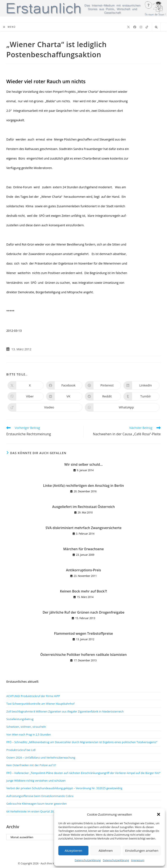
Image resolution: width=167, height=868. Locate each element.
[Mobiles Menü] (9, 27)
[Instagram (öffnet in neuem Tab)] (141, 27)
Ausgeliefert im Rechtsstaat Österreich (83, 507)
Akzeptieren (73, 850)
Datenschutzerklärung (88, 860)
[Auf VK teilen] (64, 396)
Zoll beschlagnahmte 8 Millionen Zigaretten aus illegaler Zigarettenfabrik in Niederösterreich (65, 711)
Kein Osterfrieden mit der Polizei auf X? (31, 765)
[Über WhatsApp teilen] (122, 407)
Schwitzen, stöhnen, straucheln (26, 727)
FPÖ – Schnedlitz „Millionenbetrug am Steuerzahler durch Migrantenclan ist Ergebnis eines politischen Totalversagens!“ (82, 742)
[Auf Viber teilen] (26, 396)
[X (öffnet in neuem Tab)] (128, 27)
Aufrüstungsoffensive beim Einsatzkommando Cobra (40, 796)
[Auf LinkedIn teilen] (141, 385)
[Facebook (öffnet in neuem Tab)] (135, 27)
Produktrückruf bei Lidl (21, 750)
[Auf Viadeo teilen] (45, 407)
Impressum (138, 860)
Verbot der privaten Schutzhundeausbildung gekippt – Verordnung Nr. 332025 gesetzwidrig (64, 788)
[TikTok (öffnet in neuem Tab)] (147, 27)
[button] (159, 814)
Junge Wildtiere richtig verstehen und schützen (36, 781)
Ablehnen (106, 850)
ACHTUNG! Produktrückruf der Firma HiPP (33, 696)
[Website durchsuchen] (156, 27)
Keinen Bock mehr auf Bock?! (83, 591)
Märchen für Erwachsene (83, 549)
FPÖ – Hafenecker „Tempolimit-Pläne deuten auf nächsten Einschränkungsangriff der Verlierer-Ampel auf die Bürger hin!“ (83, 773)
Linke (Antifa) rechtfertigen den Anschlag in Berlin (84, 486)
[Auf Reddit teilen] (103, 396)
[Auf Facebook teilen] (64, 385)
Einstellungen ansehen (142, 850)
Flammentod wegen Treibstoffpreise (84, 633)
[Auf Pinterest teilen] (103, 385)
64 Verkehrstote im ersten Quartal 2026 (32, 811)
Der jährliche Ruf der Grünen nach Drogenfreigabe (83, 612)
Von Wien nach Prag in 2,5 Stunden (29, 734)
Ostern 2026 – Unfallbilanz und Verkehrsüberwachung (41, 757)
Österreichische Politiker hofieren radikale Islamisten (83, 655)
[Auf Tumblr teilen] (141, 396)
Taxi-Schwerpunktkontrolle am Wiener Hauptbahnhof (40, 704)
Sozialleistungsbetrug (20, 719)
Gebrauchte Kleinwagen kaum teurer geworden (37, 804)
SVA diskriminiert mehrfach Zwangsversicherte (83, 528)
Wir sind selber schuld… (83, 464)
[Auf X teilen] (26, 385)
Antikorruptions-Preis (83, 570)
